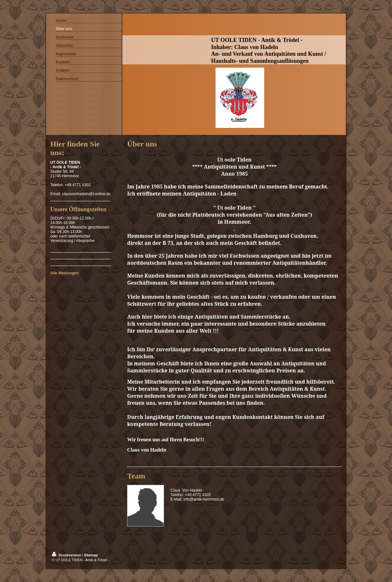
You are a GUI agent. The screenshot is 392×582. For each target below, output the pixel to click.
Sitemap (91, 555)
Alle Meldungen (65, 273)
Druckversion (67, 555)
